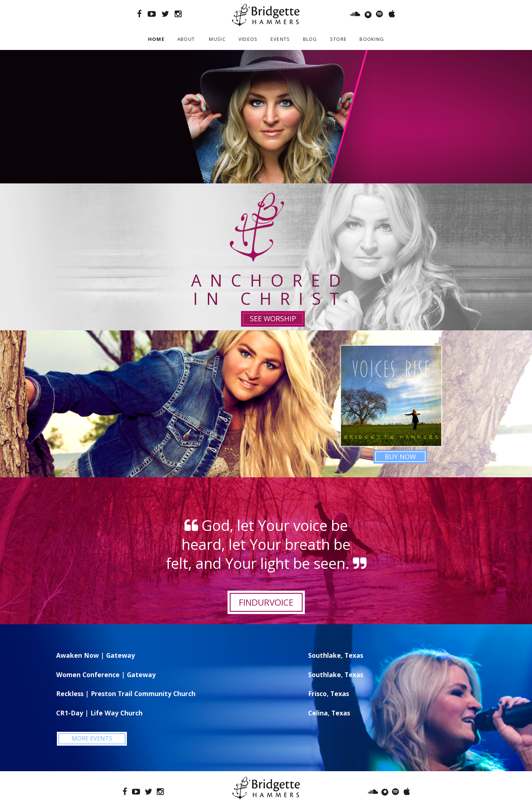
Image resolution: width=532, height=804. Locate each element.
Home (156, 39)
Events (280, 39)
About (186, 39)
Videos (248, 39)
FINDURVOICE (266, 602)
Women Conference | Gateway (106, 675)
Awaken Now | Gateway (96, 655)
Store (339, 39)
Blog (310, 39)
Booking (372, 39)
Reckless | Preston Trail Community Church (126, 694)
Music (217, 39)
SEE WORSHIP (273, 319)
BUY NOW (400, 457)
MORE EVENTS (92, 738)
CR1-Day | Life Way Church (99, 713)
